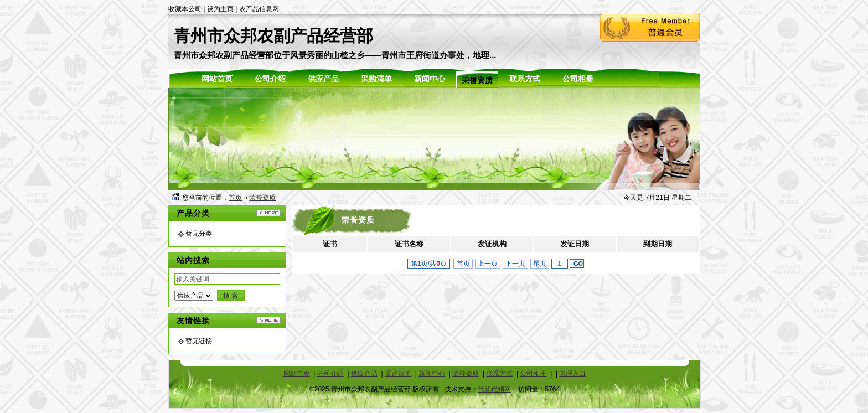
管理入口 (572, 374)
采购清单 (398, 374)
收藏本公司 (185, 9)
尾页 (540, 264)
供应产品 (364, 374)
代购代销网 (494, 389)
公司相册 (533, 374)
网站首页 (297, 374)
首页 (235, 198)
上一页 (488, 264)
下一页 (516, 264)
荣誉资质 (262, 198)
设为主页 (220, 9)
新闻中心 (432, 374)
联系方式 (499, 374)
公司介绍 (330, 374)
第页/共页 (429, 264)
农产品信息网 (259, 9)
